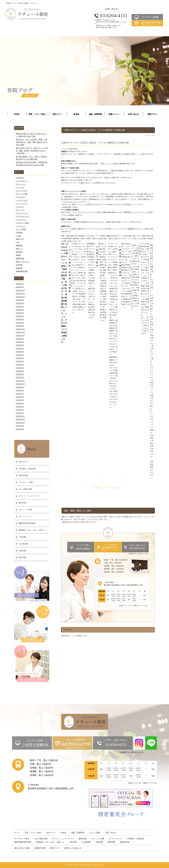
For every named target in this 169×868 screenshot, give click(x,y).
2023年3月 (20, 371)
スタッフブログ (22, 191)
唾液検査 (19, 245)
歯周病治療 (20, 258)
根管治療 (22, 558)
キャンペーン (21, 184)
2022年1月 (20, 413)
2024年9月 (20, 339)
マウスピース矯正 (23, 223)
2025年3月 (20, 319)
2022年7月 (20, 394)
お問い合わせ (133, 114)
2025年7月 (20, 307)
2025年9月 (20, 300)
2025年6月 (20, 310)
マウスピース (21, 220)
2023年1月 (20, 377)
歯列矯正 (19, 252)
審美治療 (22, 503)
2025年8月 (20, 303)
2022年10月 (20, 384)
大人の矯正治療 (25, 489)
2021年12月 (20, 416)
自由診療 (19, 265)
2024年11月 (20, 332)
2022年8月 (20, 390)
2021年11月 (20, 419)
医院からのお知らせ (73, 848)
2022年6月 (20, 397)
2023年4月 (20, 368)
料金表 (76, 114)
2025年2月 (20, 323)
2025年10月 (20, 297)
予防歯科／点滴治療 (27, 469)
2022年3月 (20, 407)
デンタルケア (21, 197)
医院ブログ (152, 114)
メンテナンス (21, 226)
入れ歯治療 (23, 544)
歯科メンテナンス (23, 262)
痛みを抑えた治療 (22, 848)
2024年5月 (20, 352)
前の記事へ (98, 488)
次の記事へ (114, 488)
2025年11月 (20, 294)
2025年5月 (20, 313)
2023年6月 (20, 365)
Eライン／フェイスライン (29, 496)
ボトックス (20, 210)
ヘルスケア (20, 207)
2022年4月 (20, 403)
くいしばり (20, 187)
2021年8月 (20, 429)
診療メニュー (114, 114)
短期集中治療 (40, 848)
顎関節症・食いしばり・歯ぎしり (33, 530)
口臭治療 (22, 537)
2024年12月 (20, 329)
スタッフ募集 (95, 833)
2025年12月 (20, 290)
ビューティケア (22, 204)
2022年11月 (20, 381)
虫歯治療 (19, 268)
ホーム (17, 833)
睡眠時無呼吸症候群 (27, 523)
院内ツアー (57, 114)
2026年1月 (20, 287)
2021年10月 (20, 423)
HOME (17, 114)
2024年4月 (20, 355)
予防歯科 (19, 232)
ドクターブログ (22, 200)
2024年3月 (20, 358)
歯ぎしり (19, 249)
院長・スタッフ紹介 (37, 114)
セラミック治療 (22, 194)
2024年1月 (20, 361)
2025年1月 (20, 326)
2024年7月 (20, 345)
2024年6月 (20, 348)
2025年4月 (20, 316)
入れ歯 (18, 236)
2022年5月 (20, 400)
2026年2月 (20, 284)
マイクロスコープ (23, 216)
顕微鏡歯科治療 (22, 271)
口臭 (18, 242)
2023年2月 (20, 374)
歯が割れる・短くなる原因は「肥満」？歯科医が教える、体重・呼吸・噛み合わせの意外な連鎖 (32, 142)
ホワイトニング (22, 213)
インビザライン (22, 181)
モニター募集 (21, 229)
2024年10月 (20, 336)
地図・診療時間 (95, 114)
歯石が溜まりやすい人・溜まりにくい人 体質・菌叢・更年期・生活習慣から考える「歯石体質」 (32, 151)
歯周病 (18, 255)
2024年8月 (20, 342)
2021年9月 (20, 426)
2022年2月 (20, 410)
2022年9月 (20, 387)
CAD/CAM (20, 178)
